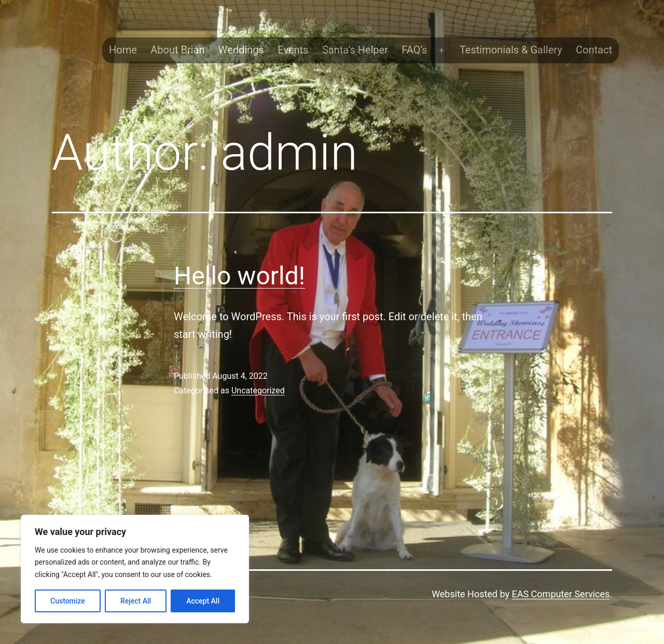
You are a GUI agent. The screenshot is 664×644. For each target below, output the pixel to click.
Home (123, 50)
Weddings (241, 50)
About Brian (177, 50)
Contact (594, 50)
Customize (68, 601)
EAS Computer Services (561, 594)
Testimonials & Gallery (511, 50)
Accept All (203, 601)
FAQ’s (414, 50)
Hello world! (239, 276)
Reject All (136, 601)
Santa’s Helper (355, 50)
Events (293, 50)
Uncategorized (258, 390)
